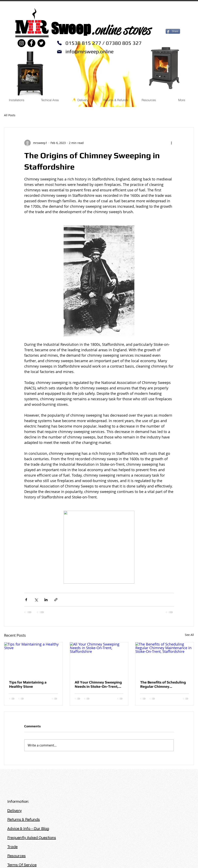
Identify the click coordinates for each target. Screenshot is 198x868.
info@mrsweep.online (90, 52)
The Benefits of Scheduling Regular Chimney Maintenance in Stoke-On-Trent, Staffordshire (163, 684)
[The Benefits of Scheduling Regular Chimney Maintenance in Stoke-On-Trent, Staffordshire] (165, 659)
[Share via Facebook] (26, 600)
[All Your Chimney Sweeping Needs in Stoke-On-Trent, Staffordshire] (99, 659)
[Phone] (59, 43)
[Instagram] (22, 43)
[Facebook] (31, 43)
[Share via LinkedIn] (46, 600)
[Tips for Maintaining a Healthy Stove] (33, 659)
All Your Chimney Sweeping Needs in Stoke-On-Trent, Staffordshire (98, 684)
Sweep (71, 28)
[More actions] (171, 143)
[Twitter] (41, 43)
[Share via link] (56, 600)
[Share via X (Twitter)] (36, 600)
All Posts (10, 115)
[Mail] (59, 52)
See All (189, 635)
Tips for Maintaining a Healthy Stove (28, 684)
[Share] (173, 31)
